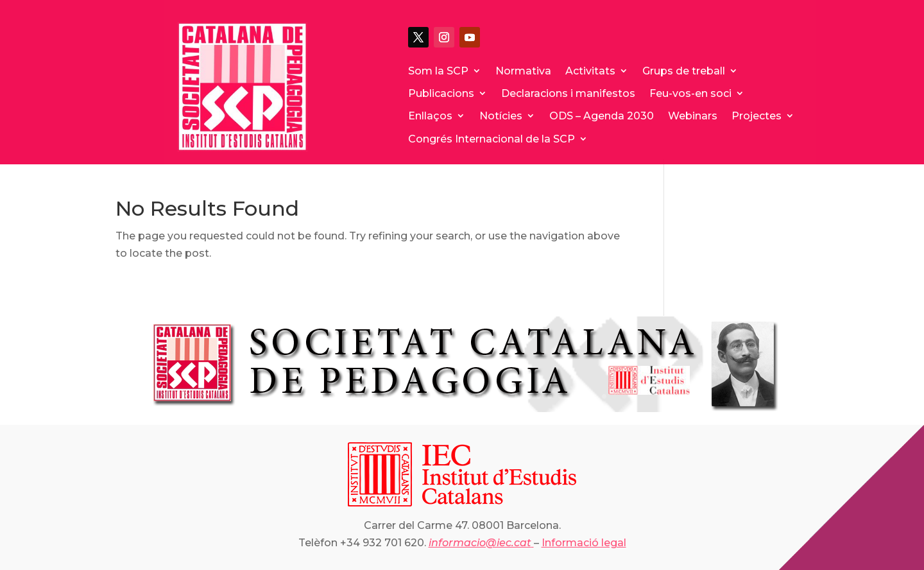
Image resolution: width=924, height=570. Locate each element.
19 (517, 396)
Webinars (693, 116)
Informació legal (584, 543)
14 (462, 396)
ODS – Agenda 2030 (602, 116)
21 (539, 396)
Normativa (523, 71)
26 (593, 396)
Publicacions (441, 93)
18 (506, 396)
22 (550, 396)
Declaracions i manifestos (568, 93)
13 (451, 396)
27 (604, 396)
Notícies (501, 116)
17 (495, 396)
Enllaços (430, 116)
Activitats (590, 71)
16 (484, 396)
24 (571, 396)
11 (430, 396)
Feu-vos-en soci (690, 93)
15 (473, 396)
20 (528, 396)
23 (560, 396)
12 (441, 396)
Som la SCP (438, 71)
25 (582, 396)
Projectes (757, 116)
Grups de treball (684, 71)
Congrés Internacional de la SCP (492, 139)
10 (419, 396)
